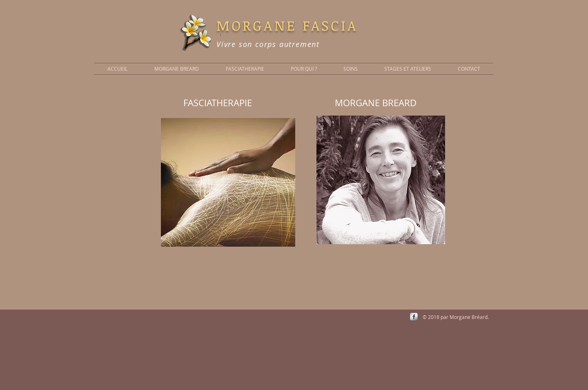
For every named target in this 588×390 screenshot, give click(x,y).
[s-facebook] (414, 317)
